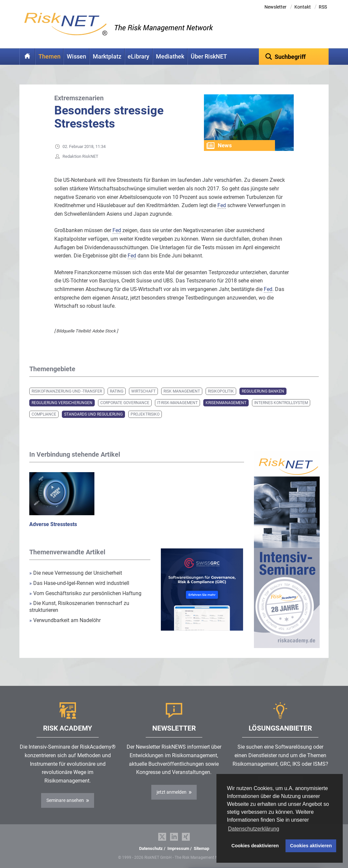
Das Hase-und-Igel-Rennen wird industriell (79, 583)
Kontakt (303, 7)
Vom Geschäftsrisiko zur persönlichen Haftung (85, 593)
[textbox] (294, 57)
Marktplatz (107, 57)
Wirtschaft (143, 391)
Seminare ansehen (65, 800)
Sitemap (201, 848)
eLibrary (138, 57)
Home (27, 57)
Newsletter (275, 7)
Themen (50, 57)
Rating (117, 391)
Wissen (76, 57)
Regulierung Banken (263, 391)
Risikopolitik (221, 391)
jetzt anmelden (172, 792)
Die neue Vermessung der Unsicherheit (76, 573)
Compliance (44, 414)
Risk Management (182, 391)
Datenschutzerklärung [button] (254, 829)
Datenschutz (151, 848)
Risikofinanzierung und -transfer (67, 391)
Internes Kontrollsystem (281, 403)
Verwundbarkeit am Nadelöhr (65, 620)
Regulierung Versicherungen (62, 403)
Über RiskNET (209, 57)
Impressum (178, 848)
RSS (323, 7)
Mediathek (170, 57)
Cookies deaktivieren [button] (255, 846)
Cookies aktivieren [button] (311, 846)
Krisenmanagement (226, 403)
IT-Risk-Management (177, 403)
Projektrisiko (145, 414)
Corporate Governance (125, 403)
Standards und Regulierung (93, 414)
